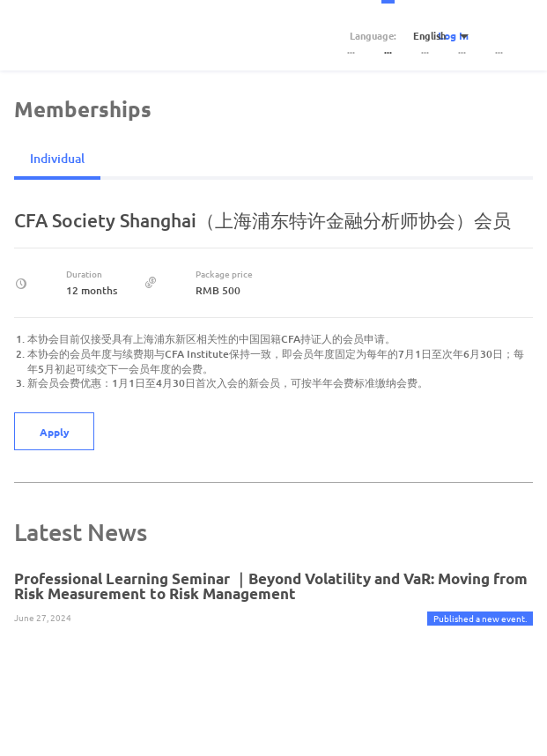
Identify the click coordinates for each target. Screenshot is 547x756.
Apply (55, 432)
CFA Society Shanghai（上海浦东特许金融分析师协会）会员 (262, 220)
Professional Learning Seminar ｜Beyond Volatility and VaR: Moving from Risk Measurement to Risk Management (271, 586)
